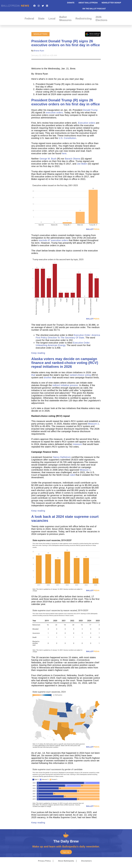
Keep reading (38, 353)
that (33, 375)
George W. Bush (48, 159)
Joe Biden (82, 164)
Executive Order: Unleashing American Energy (63, 344)
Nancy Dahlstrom (62, 457)
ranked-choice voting (80, 375)
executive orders (54, 113)
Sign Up (66, 852)
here (64, 153)
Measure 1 (85, 470)
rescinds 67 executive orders (53, 240)
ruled (72, 475)
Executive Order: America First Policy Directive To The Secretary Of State (68, 336)
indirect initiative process (65, 385)
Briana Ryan (39, 51)
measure (77, 444)
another (48, 378)
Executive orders (87, 123)
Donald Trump (90, 110)
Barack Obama (73, 159)
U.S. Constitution (67, 138)
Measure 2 (93, 424)
